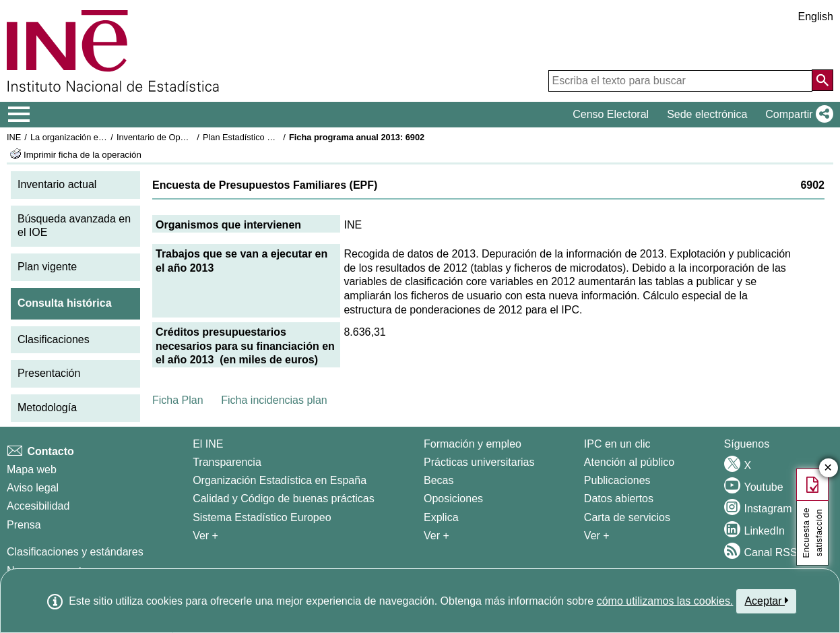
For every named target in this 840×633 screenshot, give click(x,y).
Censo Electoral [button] (611, 114)
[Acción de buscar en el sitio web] (822, 80)
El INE (208, 444)
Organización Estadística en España (280, 480)
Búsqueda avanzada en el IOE (74, 226)
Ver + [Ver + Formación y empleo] (437, 536)
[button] (797, 115)
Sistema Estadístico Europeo (262, 517)
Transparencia (227, 462)
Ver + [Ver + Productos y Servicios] (597, 536)
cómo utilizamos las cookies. (665, 601)
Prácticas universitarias (479, 462)
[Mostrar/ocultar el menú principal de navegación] (19, 115)
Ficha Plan (178, 400)
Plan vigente (47, 267)
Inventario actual (57, 184)
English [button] (816, 17)
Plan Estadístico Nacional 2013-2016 (273, 137)
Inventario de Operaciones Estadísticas (192, 137)
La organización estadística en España (104, 137)
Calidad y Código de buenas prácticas (284, 499)
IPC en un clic (617, 444)
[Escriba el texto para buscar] (680, 81)
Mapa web (32, 470)
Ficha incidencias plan (274, 400)
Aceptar (766, 601)
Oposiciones (453, 499)
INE (14, 137)
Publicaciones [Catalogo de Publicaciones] (617, 480)
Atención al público (629, 462)
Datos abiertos (619, 499)
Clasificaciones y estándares (75, 552)
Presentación (49, 373)
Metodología (47, 408)
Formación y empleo (473, 444)
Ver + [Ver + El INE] (205, 536)
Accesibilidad (38, 506)
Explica (441, 517)
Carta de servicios (627, 517)
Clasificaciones (54, 339)
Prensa (24, 525)
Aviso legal (33, 488)
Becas (439, 480)
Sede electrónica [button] (707, 114)
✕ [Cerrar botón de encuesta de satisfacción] (828, 468)
